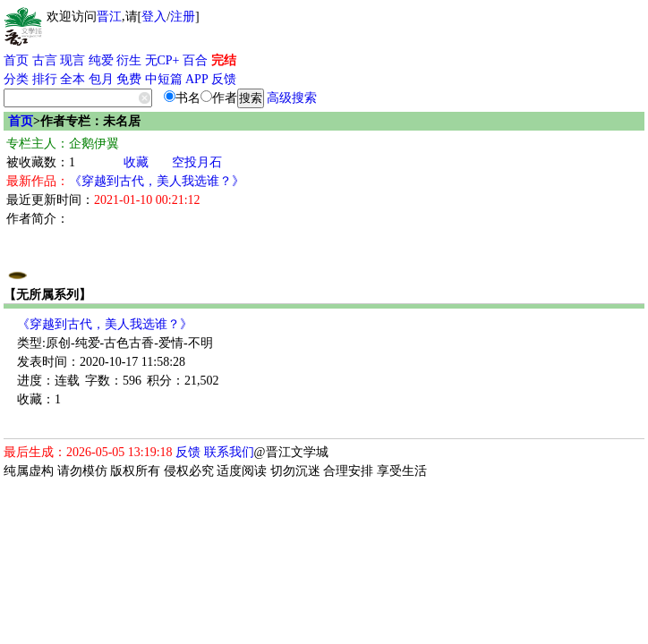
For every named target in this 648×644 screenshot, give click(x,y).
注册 (183, 17)
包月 (101, 79)
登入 (154, 17)
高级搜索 (292, 98)
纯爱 (101, 60)
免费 (129, 79)
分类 (16, 79)
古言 (45, 60)
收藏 (136, 162)
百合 (195, 60)
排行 (45, 79)
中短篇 (164, 79)
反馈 (224, 79)
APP (197, 79)
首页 (16, 60)
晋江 (109, 17)
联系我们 (229, 452)
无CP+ (162, 60)
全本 (72, 79)
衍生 (129, 60)
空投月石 (197, 162)
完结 (224, 60)
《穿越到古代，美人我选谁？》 (157, 181)
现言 (72, 60)
